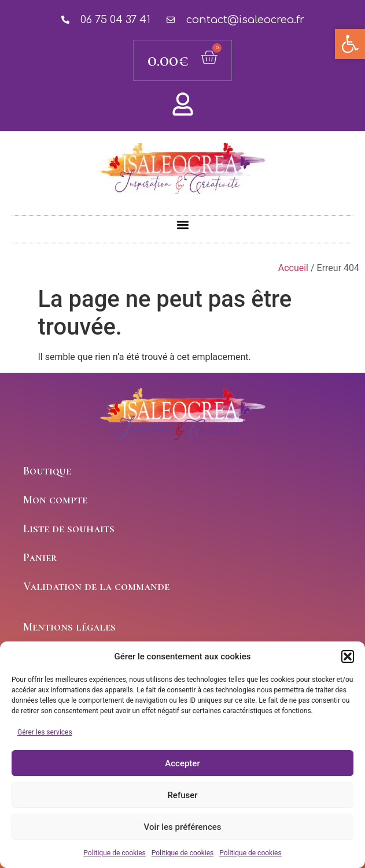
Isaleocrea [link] (183, 173)
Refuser (182, 795)
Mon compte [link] (55, 500)
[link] (350, 44)
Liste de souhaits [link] (69, 529)
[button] (348, 656)
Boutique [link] (47, 471)
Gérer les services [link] (45, 732)
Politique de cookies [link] (114, 853)
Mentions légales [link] (69, 627)
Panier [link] (40, 558)
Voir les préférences (183, 827)
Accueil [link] (293, 268)
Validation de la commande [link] (96, 587)
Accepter (182, 763)
